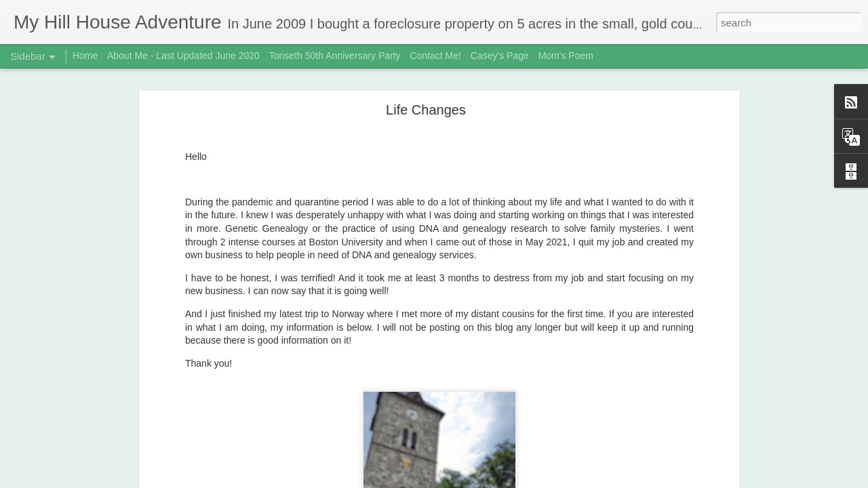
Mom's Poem (566, 56)
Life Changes (426, 98)
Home (85, 56)
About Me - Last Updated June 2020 (183, 56)
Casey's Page (500, 56)
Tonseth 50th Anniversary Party (335, 56)
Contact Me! (435, 56)
